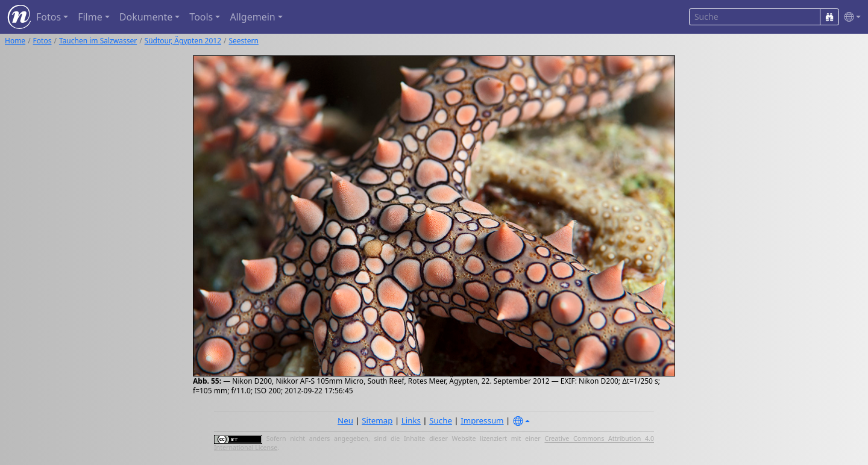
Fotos (42, 41)
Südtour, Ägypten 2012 (183, 41)
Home (15, 41)
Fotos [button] (49, 17)
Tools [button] (201, 17)
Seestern (243, 41)
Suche (441, 420)
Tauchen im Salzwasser (98, 41)
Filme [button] (90, 17)
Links (411, 420)
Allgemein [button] (252, 17)
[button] (850, 17)
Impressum (482, 420)
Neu (345, 420)
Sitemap (377, 420)
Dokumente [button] (146, 17)
